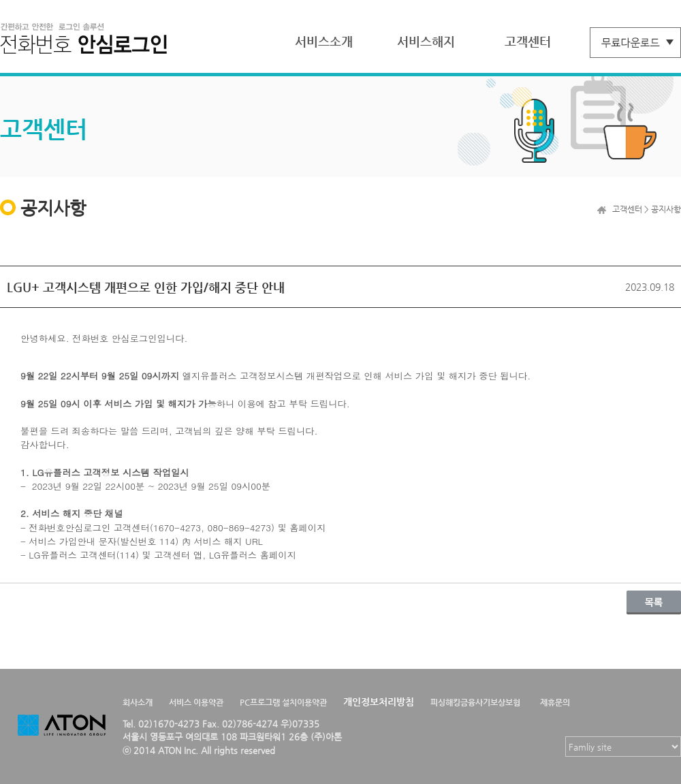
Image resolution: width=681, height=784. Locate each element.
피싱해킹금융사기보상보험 (475, 702)
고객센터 (528, 41)
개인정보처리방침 (379, 702)
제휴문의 (555, 702)
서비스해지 (426, 41)
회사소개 (138, 702)
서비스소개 (324, 41)
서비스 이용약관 (196, 702)
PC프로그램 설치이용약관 (283, 702)
